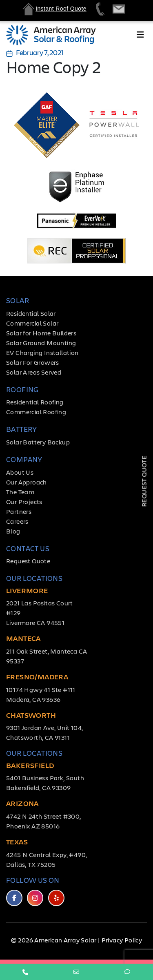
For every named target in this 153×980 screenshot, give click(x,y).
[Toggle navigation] (140, 36)
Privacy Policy (122, 940)
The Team (20, 492)
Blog (13, 531)
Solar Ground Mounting (41, 343)
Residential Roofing (35, 402)
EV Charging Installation (42, 352)
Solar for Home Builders (41, 333)
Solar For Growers (33, 362)
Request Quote (28, 561)
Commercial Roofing (36, 412)
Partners (19, 511)
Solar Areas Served (34, 372)
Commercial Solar (32, 323)
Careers (17, 521)
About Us (20, 472)
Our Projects (24, 501)
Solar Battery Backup (38, 442)
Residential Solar (31, 313)
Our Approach (27, 482)
